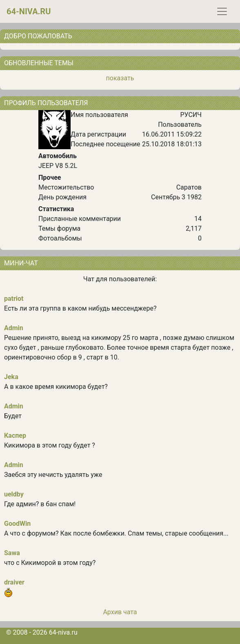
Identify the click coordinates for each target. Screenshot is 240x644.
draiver (14, 582)
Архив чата (120, 612)
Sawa (12, 553)
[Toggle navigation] (222, 11)
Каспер (15, 436)
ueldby (14, 494)
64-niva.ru (29, 11)
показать (120, 78)
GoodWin (17, 524)
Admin (14, 328)
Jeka (11, 377)
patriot (14, 299)
